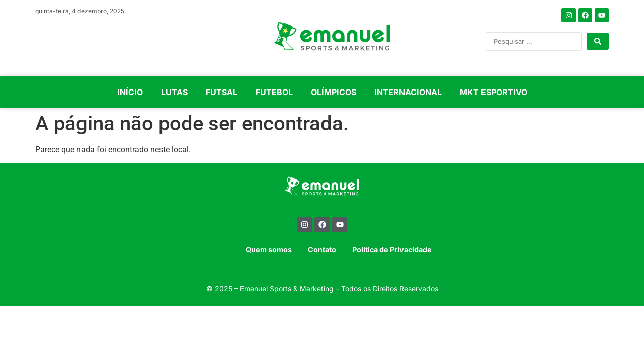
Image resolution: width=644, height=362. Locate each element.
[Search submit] (598, 41)
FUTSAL (222, 92)
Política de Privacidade (392, 250)
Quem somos (269, 250)
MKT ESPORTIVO (494, 92)
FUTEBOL (274, 92)
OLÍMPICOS (334, 92)
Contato (322, 250)
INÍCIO (130, 92)
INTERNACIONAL (408, 92)
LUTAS (174, 92)
